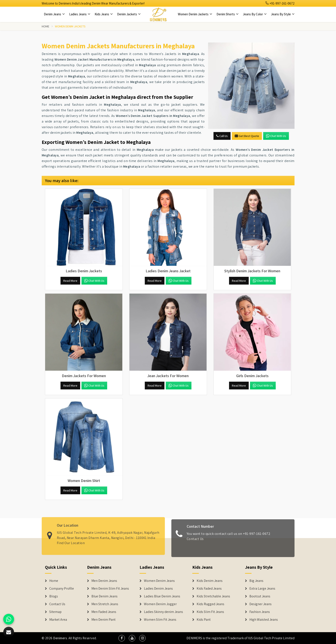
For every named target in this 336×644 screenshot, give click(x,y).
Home (46, 26)
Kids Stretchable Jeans (213, 596)
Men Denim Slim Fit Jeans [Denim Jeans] (110, 589)
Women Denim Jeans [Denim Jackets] (159, 581)
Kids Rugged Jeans (210, 604)
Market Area (58, 620)
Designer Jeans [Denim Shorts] (260, 604)
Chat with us (276, 136)
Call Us (222, 136)
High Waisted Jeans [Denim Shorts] (264, 620)
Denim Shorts (228, 14)
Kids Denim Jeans (210, 581)
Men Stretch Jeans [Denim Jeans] (105, 604)
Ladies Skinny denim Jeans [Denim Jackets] (163, 612)
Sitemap (55, 612)
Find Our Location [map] (71, 541)
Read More (70, 281)
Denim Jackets (129, 14)
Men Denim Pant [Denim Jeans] (104, 620)
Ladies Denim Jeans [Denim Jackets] (158, 589)
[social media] (122, 638)
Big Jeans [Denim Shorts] (256, 581)
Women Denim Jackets (195, 14)
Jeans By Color (255, 14)
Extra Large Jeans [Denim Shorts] (262, 589)
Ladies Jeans (80, 14)
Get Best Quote (247, 136)
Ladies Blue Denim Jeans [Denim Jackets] (162, 596)
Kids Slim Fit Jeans (210, 612)
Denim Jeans (54, 14)
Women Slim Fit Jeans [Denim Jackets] (160, 620)
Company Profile (62, 589)
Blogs (54, 596)
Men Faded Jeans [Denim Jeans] (104, 612)
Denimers (60, 638)
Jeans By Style (283, 14)
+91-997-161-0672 (280, 3)
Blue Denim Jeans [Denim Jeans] (104, 596)
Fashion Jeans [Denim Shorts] (260, 612)
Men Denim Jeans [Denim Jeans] (104, 581)
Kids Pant (204, 620)
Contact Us (195, 541)
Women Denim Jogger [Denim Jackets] (160, 604)
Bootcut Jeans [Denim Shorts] (260, 596)
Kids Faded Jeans (209, 589)
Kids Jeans (104, 14)
